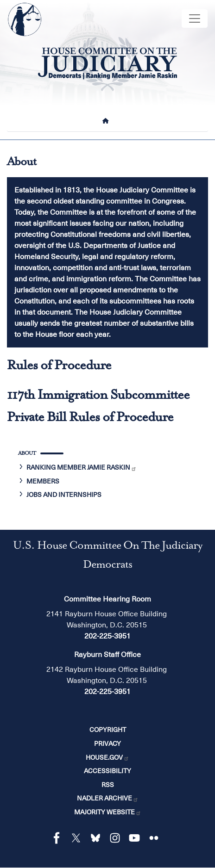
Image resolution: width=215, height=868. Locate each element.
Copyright (108, 730)
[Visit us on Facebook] (59, 838)
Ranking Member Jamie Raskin (82, 467)
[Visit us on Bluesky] (98, 838)
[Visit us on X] (78, 838)
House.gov (107, 757)
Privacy (107, 744)
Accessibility (107, 771)
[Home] (107, 121)
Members (43, 481)
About (27, 454)
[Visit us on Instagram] (117, 838)
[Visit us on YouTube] (137, 838)
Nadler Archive (108, 798)
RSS (108, 785)
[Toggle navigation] (195, 19)
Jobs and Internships (64, 495)
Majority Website (108, 812)
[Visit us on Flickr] (156, 838)
